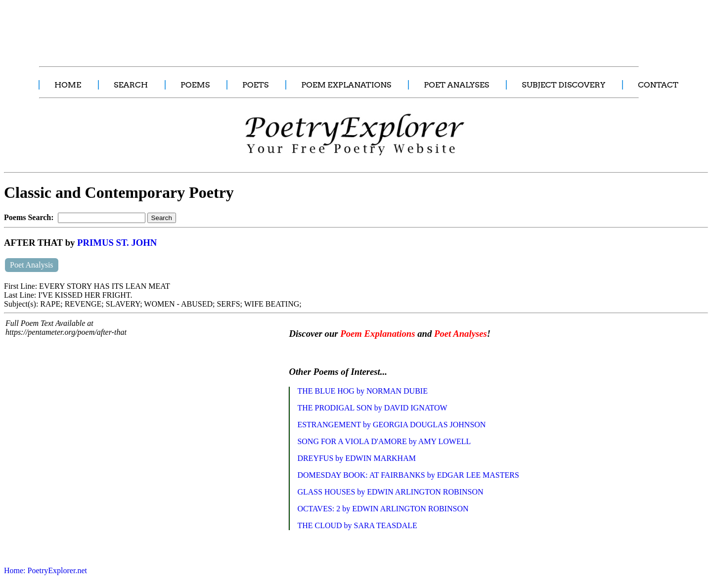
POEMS (195, 85)
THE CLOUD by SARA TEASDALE (357, 525)
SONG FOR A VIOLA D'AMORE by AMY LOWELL (384, 441)
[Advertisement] (185, 28)
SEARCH (131, 85)
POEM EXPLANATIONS (346, 85)
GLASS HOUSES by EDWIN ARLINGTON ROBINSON (390, 492)
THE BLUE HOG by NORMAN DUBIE (362, 391)
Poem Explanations (378, 334)
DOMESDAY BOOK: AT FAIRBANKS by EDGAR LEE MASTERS (408, 475)
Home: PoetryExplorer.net (45, 570)
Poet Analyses (461, 334)
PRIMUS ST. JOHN (117, 243)
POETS (255, 85)
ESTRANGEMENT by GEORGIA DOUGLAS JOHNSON (391, 425)
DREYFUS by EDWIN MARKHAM (356, 458)
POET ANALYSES (456, 85)
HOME (68, 85)
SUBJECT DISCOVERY (563, 85)
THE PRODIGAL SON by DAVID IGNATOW (372, 408)
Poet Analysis (32, 265)
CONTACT (658, 85)
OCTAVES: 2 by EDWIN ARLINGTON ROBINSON (383, 509)
